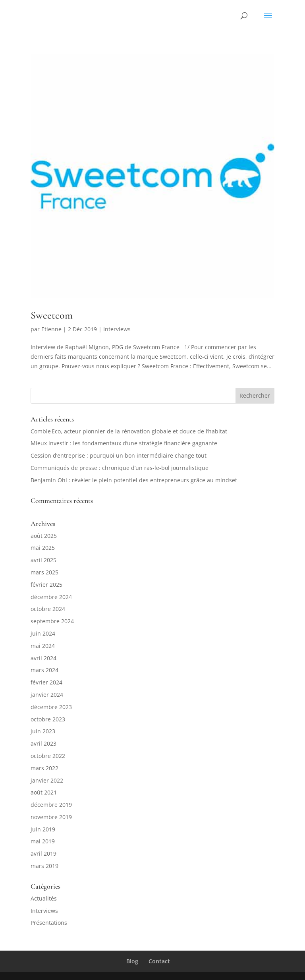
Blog (132, 961)
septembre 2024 (52, 621)
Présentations (49, 923)
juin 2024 (43, 633)
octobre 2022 (48, 756)
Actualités (44, 898)
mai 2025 (43, 548)
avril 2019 (43, 853)
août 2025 (44, 536)
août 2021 (44, 792)
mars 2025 (44, 572)
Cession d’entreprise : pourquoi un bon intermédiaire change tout (119, 455)
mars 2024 (44, 670)
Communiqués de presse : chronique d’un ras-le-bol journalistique (120, 468)
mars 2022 (44, 768)
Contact (159, 961)
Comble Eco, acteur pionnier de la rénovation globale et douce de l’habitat (129, 431)
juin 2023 (43, 731)
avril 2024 (43, 658)
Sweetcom (52, 315)
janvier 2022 (47, 780)
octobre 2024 (48, 609)
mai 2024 (43, 646)
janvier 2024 (47, 695)
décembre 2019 (51, 805)
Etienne (51, 329)
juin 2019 (43, 829)
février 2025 (46, 585)
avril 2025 (43, 560)
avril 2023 (43, 743)
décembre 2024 (51, 597)
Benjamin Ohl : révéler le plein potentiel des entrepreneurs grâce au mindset (134, 480)
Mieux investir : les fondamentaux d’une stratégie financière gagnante (124, 443)
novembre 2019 (51, 817)
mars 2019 (44, 866)
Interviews (117, 329)
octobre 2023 (48, 719)
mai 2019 (43, 841)
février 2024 (46, 682)
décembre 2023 (51, 707)
